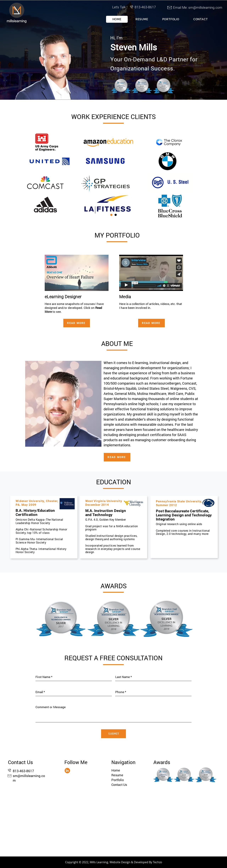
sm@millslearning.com (205, 8)
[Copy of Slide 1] (116, 215)
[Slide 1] (111, 215)
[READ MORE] (77, 323)
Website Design (120, 862)
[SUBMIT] (113, 734)
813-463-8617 (23, 771)
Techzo (157, 862)
